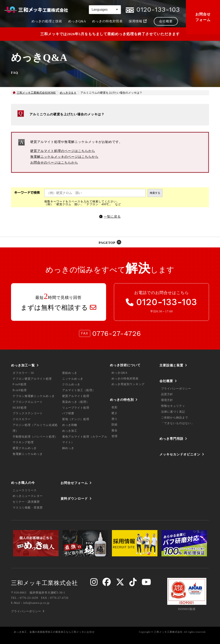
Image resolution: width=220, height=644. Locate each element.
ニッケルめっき (73, 379)
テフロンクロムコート (28, 402)
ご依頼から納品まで (175, 418)
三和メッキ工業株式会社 (44, 583)
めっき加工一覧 (23, 365)
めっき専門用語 (171, 439)
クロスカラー (22, 419)
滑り (115, 419)
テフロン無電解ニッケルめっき (34, 396)
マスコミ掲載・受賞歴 (28, 508)
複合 (115, 430)
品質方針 (167, 394)
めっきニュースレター (28, 496)
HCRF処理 (20, 408)
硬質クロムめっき (25, 448)
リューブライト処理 (76, 408)
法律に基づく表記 (173, 412)
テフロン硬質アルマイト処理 (32, 379)
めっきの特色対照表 (125, 379)
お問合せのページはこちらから (54, 163)
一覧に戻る (112, 217)
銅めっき (68, 448)
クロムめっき (71, 384)
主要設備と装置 (171, 365)
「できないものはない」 (178, 423)
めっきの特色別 (122, 400)
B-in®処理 (20, 390)
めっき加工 (70, 431)
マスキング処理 (23, 442)
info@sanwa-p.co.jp (36, 603)
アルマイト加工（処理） (79, 390)
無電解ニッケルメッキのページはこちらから (64, 157)
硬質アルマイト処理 (76, 396)
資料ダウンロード (74, 499)
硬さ (115, 413)
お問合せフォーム (203, 17)
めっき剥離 (70, 425)
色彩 (115, 407)
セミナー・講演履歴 (26, 502)
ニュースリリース (25, 490)
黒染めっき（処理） (76, 402)
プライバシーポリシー (176, 389)
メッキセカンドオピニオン (180, 454)
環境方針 (167, 400)
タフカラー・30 (23, 373)
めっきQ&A (119, 373)
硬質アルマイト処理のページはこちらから (63, 151)
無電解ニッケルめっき (28, 454)
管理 (115, 436)
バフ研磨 (68, 413)
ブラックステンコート (28, 413)
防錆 (115, 425)
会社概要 (166, 381)
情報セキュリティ (173, 406)
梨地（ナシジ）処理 (76, 419)
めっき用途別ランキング (128, 384)
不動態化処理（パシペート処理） (35, 437)
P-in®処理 (20, 384)
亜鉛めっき (70, 373)
